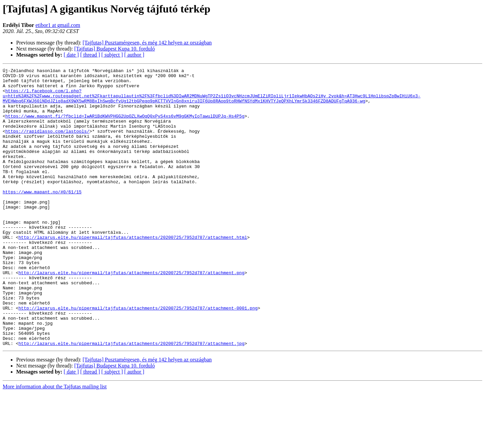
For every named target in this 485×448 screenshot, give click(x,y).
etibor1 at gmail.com (58, 25)
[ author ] (134, 55)
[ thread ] (90, 55)
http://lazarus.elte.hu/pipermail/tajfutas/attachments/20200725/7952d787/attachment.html (133, 271)
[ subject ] (112, 55)
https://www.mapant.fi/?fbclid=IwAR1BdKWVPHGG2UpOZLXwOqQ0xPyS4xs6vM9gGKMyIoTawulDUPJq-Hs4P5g (125, 126)
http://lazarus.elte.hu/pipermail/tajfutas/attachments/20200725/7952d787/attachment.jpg (132, 399)
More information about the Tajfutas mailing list (55, 442)
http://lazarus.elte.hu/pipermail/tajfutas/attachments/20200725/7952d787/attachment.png (132, 314)
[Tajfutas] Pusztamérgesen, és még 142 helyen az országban (147, 43)
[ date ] (71, 55)
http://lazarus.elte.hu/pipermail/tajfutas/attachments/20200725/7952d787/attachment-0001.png (138, 356)
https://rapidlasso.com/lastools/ (47, 144)
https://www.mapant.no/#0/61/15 (42, 217)
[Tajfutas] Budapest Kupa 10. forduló (114, 49)
